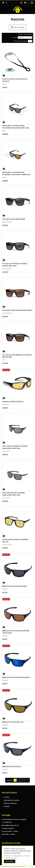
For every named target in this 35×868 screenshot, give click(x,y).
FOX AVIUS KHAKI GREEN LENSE (14, 219)
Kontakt (7, 806)
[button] (4, 75)
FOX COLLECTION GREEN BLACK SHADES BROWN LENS (17, 356)
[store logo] (18, 10)
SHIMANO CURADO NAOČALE (13, 402)
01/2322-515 (8, 822)
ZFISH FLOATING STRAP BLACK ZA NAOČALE (15, 80)
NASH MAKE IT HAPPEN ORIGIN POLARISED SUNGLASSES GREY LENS (16, 127)
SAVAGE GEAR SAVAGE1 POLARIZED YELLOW (15, 541)
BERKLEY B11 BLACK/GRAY (12, 767)
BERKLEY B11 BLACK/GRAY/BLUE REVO (16, 677)
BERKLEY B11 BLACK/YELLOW (13, 722)
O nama (7, 797)
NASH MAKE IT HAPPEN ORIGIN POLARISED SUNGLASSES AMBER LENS (16, 173)
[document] (18, 855)
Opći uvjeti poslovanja (11, 800)
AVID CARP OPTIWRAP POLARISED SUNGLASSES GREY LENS (15, 447)
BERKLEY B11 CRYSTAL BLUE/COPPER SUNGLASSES (16, 632)
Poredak (14, 37)
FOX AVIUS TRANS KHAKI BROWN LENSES (17, 310)
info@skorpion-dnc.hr (11, 825)
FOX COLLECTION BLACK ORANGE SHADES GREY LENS (15, 265)
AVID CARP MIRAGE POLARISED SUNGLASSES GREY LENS (14, 494)
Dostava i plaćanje (10, 803)
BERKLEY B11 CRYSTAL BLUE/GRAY (15, 586)
